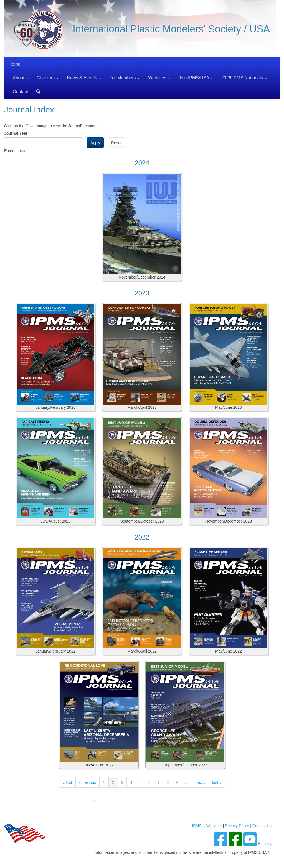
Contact (20, 92)
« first (67, 782)
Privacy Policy (237, 826)
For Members (125, 78)
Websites (159, 78)
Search (36, 90)
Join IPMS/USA (196, 78)
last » (217, 782)
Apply (95, 143)
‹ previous (88, 782)
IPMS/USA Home (207, 826)
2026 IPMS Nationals (244, 78)
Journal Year (16, 133)
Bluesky (265, 844)
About (21, 78)
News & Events (84, 78)
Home (15, 64)
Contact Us (262, 826)
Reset (116, 143)
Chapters (48, 78)
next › (200, 782)
